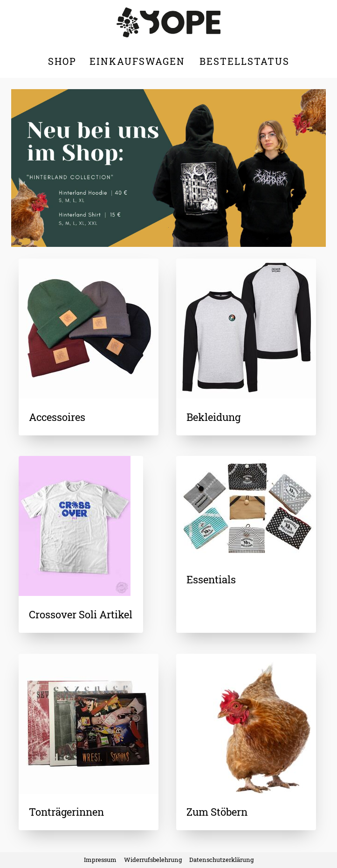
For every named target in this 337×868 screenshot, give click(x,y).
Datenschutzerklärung (221, 860)
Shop (62, 61)
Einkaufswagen (139, 61)
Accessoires (57, 417)
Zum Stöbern (217, 812)
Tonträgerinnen (66, 812)
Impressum (100, 860)
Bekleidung (213, 417)
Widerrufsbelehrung (153, 860)
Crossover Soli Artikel (81, 614)
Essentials (211, 579)
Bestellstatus (244, 61)
